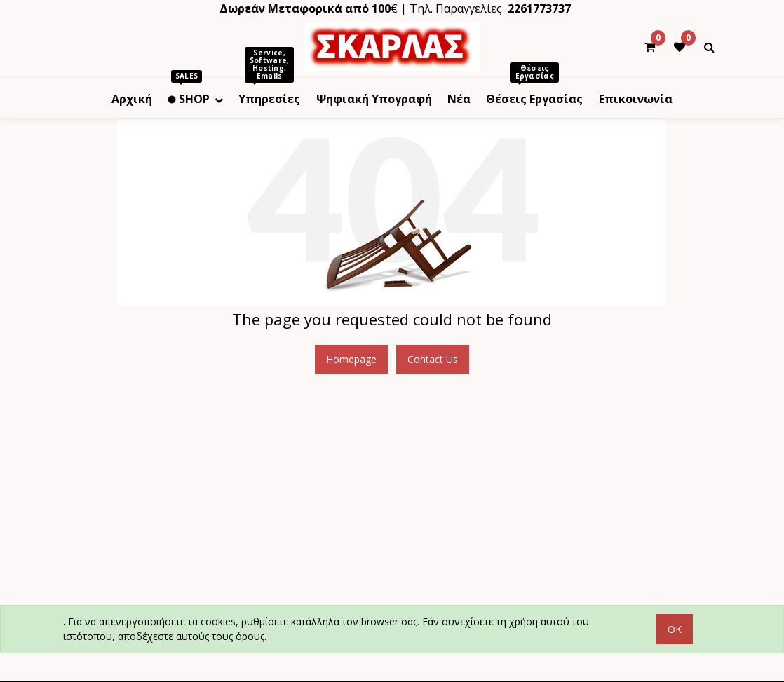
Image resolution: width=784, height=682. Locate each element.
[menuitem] (132, 98)
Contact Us (433, 359)
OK (675, 629)
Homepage (351, 359)
